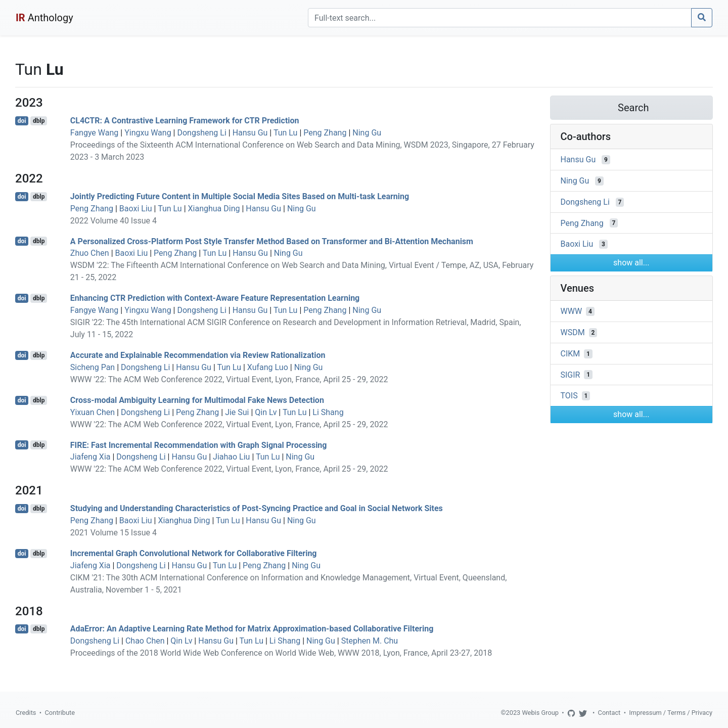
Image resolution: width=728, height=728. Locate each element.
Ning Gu (367, 133)
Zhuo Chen (90, 253)
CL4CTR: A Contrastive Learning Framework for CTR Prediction (185, 121)
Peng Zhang (325, 133)
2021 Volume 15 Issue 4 (113, 533)
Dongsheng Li (201, 133)
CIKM (571, 354)
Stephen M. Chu (370, 641)
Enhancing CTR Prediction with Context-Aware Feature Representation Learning (215, 298)
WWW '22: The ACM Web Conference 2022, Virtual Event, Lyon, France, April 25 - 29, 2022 (229, 379)
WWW (572, 311)
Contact (609, 713)
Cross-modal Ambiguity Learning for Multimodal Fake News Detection (197, 400)
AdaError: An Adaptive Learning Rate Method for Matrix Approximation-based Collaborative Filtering (252, 629)
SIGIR (571, 374)
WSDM (573, 332)
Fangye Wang (94, 133)
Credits (26, 713)
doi (22, 121)
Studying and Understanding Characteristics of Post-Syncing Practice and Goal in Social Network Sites (257, 508)
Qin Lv (266, 412)
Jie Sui (237, 412)
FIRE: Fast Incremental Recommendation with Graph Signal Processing (199, 445)
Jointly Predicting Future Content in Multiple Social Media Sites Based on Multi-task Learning (240, 196)
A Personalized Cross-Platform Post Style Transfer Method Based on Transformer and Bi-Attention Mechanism (272, 241)
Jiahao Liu (231, 457)
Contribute (60, 713)
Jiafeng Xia (90, 457)
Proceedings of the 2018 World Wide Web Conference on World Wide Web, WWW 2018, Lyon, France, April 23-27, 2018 (281, 653)
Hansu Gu (250, 133)
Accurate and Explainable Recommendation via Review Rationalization (198, 355)
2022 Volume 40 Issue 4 (113, 221)
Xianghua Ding (214, 209)
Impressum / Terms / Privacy (671, 713)
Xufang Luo (268, 367)
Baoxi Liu (136, 209)
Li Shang (328, 412)
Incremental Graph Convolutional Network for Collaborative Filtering (194, 553)
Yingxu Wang (148, 133)
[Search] (500, 18)
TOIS (569, 396)
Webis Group (540, 713)
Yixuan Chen (93, 412)
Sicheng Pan (93, 367)
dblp (39, 121)
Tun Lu (286, 133)
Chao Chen (145, 641)
